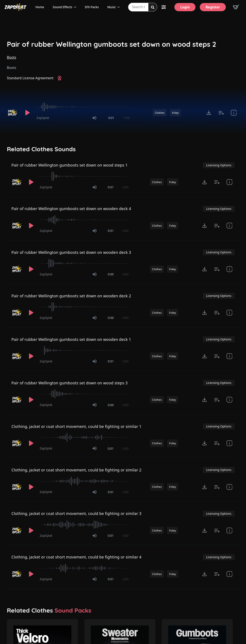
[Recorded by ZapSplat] (13, 113)
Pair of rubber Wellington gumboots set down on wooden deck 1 (71, 339)
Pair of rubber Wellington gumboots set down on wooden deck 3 (71, 252)
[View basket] (236, 7)
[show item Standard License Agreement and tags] (234, 113)
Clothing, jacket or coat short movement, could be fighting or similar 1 (76, 426)
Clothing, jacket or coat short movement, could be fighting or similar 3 (76, 513)
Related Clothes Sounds (41, 149)
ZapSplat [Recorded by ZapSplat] (43, 118)
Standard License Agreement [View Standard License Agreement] (30, 78)
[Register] (213, 7)
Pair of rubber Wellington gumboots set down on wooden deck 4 (71, 209)
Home (40, 7)
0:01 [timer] (111, 118)
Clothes (160, 113)
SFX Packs (92, 7)
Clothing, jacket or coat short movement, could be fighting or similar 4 (76, 557)
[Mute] (94, 118)
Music (111, 7)
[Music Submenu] (120, 7)
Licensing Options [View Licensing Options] (219, 165)
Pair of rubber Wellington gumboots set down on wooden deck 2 (71, 296)
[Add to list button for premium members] (221, 113)
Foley (175, 113)
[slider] (83, 107)
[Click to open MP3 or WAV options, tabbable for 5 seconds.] (209, 113)
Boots (12, 57)
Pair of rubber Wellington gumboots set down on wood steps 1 (69, 165)
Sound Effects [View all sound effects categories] (62, 7)
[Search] (153, 7)
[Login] (185, 7)
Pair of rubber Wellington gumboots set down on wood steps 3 (69, 383)
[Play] (28, 113)
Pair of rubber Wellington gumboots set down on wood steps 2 (111, 44)
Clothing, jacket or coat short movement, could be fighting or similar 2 (76, 470)
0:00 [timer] (127, 118)
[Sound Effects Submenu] (76, 7)
